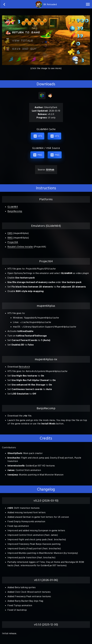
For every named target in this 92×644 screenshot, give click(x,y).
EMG (10, 233)
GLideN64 (13, 207)
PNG (37, 155)
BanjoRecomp (15, 211)
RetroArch (24, 367)
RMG (10, 238)
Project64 (13, 242)
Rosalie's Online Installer (20, 247)
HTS (38, 136)
